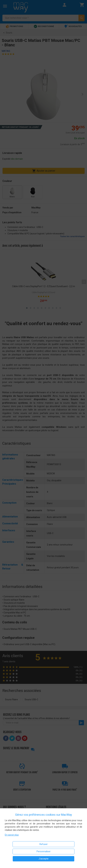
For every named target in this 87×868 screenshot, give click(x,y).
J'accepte (43, 859)
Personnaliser (44, 851)
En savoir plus (12, 835)
